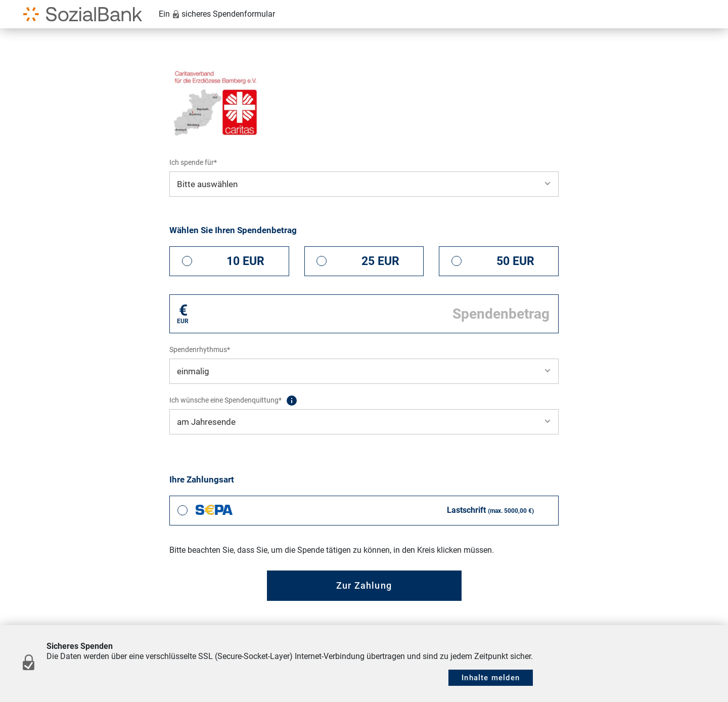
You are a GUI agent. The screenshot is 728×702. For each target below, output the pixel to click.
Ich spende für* (193, 162)
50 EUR (515, 261)
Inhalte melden (491, 678)
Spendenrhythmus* (200, 349)
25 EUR (380, 261)
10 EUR (245, 261)
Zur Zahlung (364, 585)
